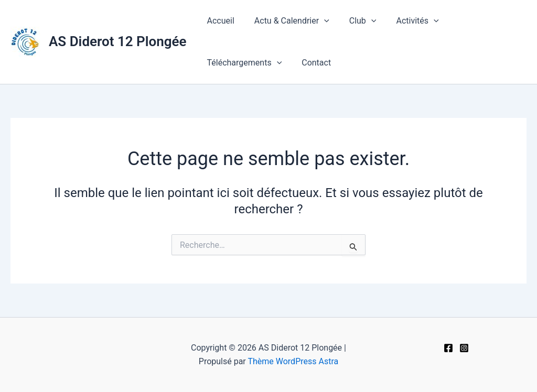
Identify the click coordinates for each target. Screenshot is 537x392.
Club (355, 21)
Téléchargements (243, 63)
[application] (319, 21)
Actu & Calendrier (287, 21)
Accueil (219, 21)
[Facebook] (448, 348)
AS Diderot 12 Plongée (118, 41)
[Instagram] (464, 348)
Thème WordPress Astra (293, 361)
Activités (406, 21)
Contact (312, 63)
